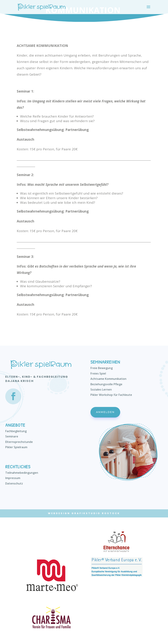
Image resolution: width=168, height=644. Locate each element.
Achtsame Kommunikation (108, 379)
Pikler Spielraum (16, 447)
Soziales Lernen (101, 390)
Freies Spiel (98, 373)
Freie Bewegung (102, 368)
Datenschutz (14, 483)
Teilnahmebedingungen (22, 473)
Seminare (12, 436)
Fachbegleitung (16, 431)
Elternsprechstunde (19, 442)
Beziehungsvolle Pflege (106, 384)
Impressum (13, 478)
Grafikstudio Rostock (96, 513)
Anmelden (105, 412)
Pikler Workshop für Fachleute (111, 395)
